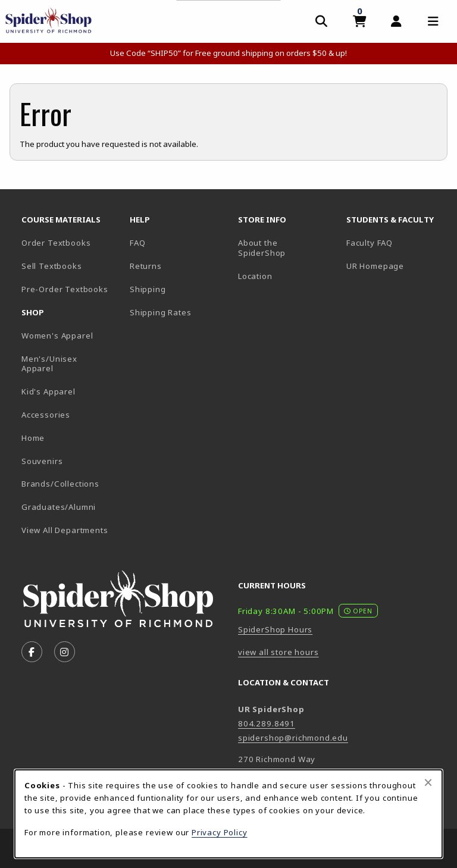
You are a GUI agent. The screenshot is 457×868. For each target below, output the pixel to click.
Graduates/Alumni (59, 507)
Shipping (148, 289)
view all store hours (278, 652)
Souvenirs (42, 461)
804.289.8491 (267, 723)
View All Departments (65, 530)
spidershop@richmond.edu (293, 738)
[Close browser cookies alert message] (428, 782)
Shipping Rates (161, 312)
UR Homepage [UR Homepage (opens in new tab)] (375, 266)
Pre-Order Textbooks (65, 289)
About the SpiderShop (262, 248)
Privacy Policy (220, 832)
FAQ (137, 243)
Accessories (46, 415)
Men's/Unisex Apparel (49, 364)
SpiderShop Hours (275, 629)
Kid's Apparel (48, 391)
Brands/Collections (60, 484)
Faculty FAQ (370, 243)
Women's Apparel (57, 336)
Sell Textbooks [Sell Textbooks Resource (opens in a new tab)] (52, 266)
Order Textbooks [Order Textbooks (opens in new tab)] (56, 243)
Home (33, 438)
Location (255, 276)
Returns (146, 266)
